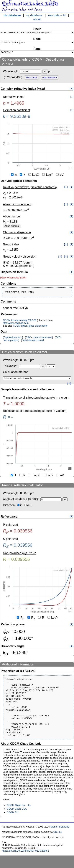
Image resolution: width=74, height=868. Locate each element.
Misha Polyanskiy (60, 839)
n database (34, 15)
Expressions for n (13, 338)
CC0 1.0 (58, 844)
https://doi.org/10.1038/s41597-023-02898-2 (25, 863)
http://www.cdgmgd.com (16, 324)
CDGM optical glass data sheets (30, 326)
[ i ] (72, 88)
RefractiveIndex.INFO (30, 4)
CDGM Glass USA (17, 821)
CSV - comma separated (39, 338)
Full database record (33, 341)
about (37, 19)
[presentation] (13, 278)
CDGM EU (13, 825)
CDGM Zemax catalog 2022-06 (20, 321)
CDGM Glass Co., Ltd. (19, 818)
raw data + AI (57, 15)
